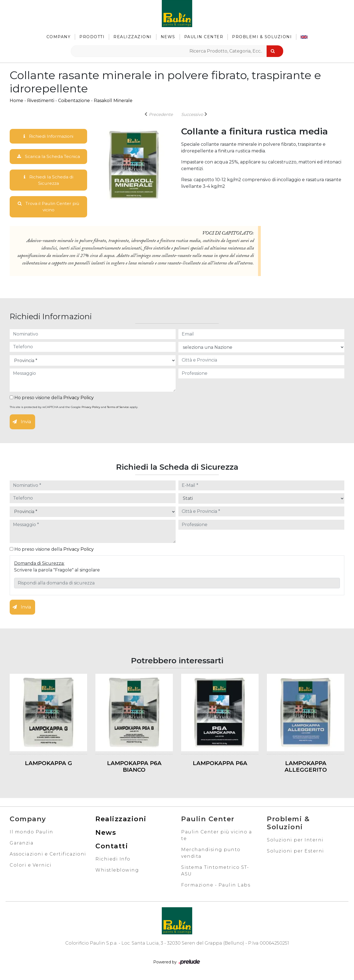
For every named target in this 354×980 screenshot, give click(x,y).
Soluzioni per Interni (295, 841)
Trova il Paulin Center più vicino (49, 208)
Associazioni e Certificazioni (48, 855)
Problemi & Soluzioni (262, 37)
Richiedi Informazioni (48, 136)
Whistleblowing (117, 871)
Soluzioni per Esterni (296, 852)
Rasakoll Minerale (113, 101)
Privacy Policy (79, 399)
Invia (22, 423)
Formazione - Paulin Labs (216, 886)
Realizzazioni (133, 37)
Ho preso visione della (52, 399)
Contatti (112, 847)
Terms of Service (118, 408)
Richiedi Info (113, 860)
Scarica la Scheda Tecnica (48, 157)
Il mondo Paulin (32, 833)
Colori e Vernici (31, 866)
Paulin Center (204, 37)
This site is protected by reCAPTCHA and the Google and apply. (74, 408)
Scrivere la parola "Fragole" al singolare (57, 571)
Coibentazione (74, 101)
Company (59, 37)
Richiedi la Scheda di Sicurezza (48, 180)
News (168, 37)
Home (16, 101)
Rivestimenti (41, 101)
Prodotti (92, 37)
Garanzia (22, 844)
